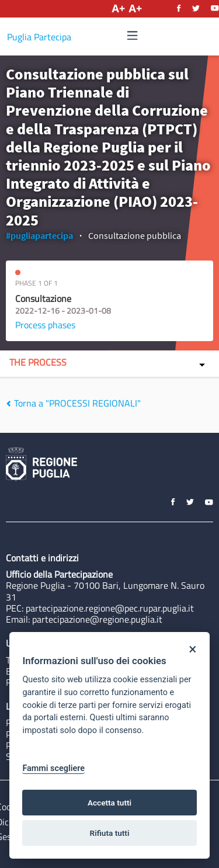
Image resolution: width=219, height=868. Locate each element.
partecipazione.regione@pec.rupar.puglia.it (110, 608)
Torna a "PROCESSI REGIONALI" (73, 403)
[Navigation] (133, 36)
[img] (133, 35)
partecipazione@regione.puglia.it (97, 619)
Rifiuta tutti (110, 833)
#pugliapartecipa (39, 235)
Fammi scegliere (53, 768)
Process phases (45, 325)
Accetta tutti (109, 803)
